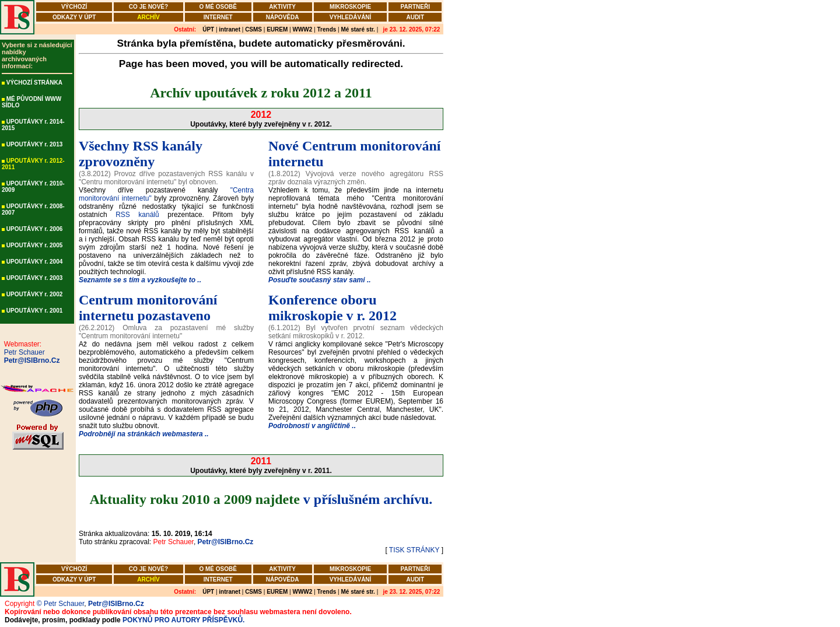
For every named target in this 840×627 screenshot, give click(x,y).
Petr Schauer (22, 352)
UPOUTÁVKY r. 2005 (35, 245)
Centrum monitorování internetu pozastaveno (148, 308)
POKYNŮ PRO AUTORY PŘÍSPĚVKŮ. (183, 620)
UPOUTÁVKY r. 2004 (35, 262)
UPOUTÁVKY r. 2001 (35, 311)
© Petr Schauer (61, 604)
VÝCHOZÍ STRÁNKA (34, 83)
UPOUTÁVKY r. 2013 (35, 144)
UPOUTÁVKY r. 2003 (35, 278)
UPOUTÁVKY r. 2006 (35, 229)
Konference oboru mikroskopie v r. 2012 (332, 308)
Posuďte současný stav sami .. (320, 280)
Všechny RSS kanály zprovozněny (141, 154)
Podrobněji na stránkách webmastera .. (144, 434)
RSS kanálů (137, 215)
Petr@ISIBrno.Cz (30, 360)
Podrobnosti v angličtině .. (312, 426)
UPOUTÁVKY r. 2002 (35, 294)
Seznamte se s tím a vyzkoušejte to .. (140, 280)
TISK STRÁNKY (414, 550)
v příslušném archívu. (368, 499)
